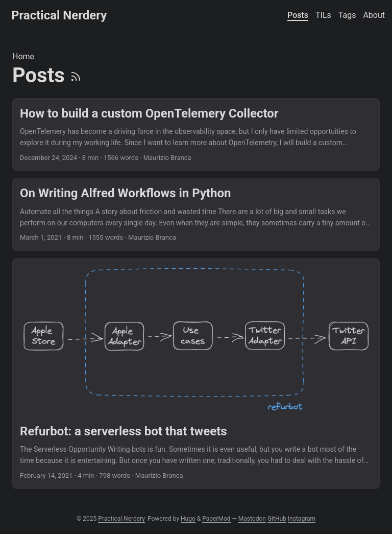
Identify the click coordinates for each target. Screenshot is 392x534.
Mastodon (252, 519)
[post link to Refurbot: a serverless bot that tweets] (196, 374)
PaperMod (216, 519)
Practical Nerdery (59, 15)
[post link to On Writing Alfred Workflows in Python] (196, 214)
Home (23, 56)
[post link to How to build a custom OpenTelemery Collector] (196, 135)
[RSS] (76, 75)
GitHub (277, 519)
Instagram (302, 519)
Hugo (188, 519)
